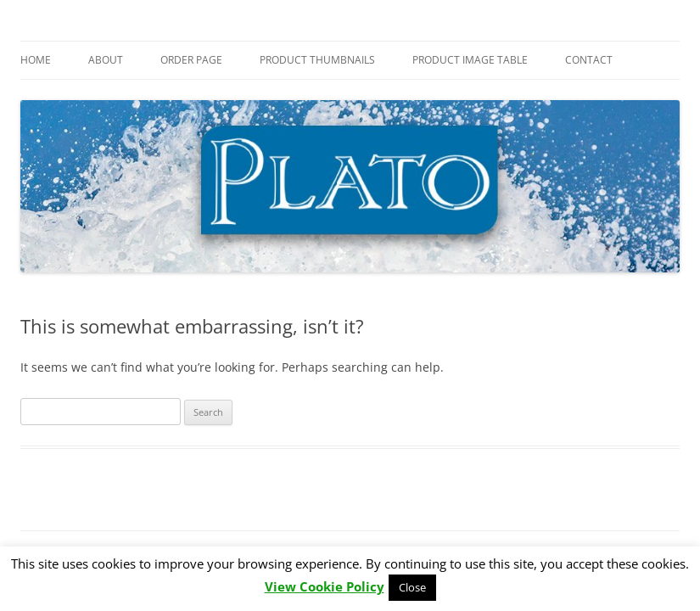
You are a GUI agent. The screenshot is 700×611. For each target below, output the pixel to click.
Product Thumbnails (317, 60)
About (106, 60)
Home (36, 60)
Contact (589, 60)
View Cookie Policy (325, 586)
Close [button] (412, 587)
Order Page (191, 60)
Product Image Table (470, 60)
